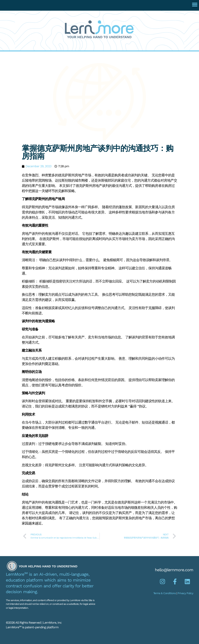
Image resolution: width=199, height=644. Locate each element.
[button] (195, 4)
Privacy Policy (185, 593)
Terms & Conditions (165, 593)
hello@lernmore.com (174, 570)
